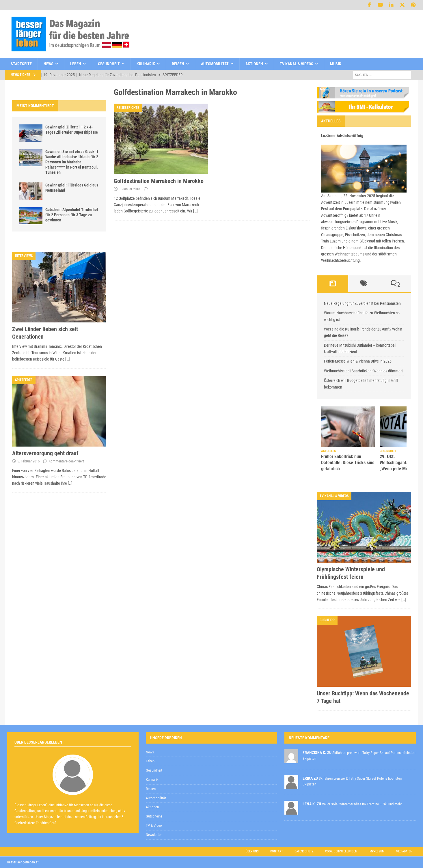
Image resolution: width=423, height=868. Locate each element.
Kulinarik (146, 64)
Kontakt (277, 851)
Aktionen (254, 64)
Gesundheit (109, 64)
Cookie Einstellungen (341, 851)
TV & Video (154, 825)
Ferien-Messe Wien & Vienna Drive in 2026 (358, 361)
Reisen (178, 64)
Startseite (21, 64)
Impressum (377, 851)
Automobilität (215, 64)
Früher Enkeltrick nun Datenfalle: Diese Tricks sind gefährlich (348, 463)
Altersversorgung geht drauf (45, 453)
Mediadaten (404, 851)
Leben (76, 64)
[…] (195, 211)
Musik (336, 64)
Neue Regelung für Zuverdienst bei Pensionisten (362, 303)
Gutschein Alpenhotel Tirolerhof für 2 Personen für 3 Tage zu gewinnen (72, 215)
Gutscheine (154, 816)
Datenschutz (304, 851)
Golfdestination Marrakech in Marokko (159, 181)
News (49, 64)
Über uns (252, 851)
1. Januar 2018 (129, 189)
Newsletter (154, 835)
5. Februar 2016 (28, 461)
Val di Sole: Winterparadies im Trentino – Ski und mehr (362, 804)
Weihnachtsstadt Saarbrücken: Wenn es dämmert (363, 371)
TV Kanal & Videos (297, 64)
